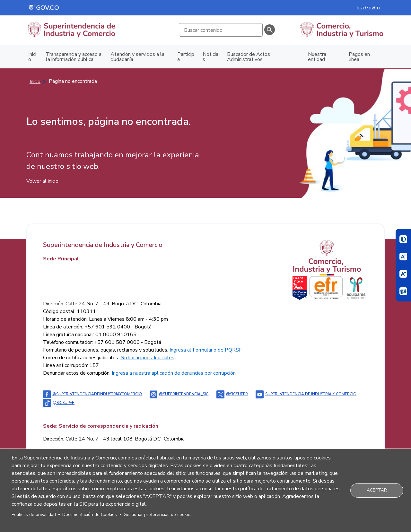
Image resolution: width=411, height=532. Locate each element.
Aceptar (377, 490)
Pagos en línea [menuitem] (359, 57)
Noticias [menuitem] (210, 57)
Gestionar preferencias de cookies (158, 515)
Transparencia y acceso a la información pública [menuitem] (74, 57)
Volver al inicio (42, 181)
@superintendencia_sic (179, 394)
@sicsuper (232, 394)
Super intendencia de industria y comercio (306, 394)
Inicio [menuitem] (32, 57)
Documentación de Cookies (90, 515)
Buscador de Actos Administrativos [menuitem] (249, 57)
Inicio (35, 82)
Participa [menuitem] (186, 57)
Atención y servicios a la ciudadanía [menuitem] (137, 57)
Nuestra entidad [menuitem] (317, 57)
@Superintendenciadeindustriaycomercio (92, 394)
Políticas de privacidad (34, 515)
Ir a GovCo (368, 8)
